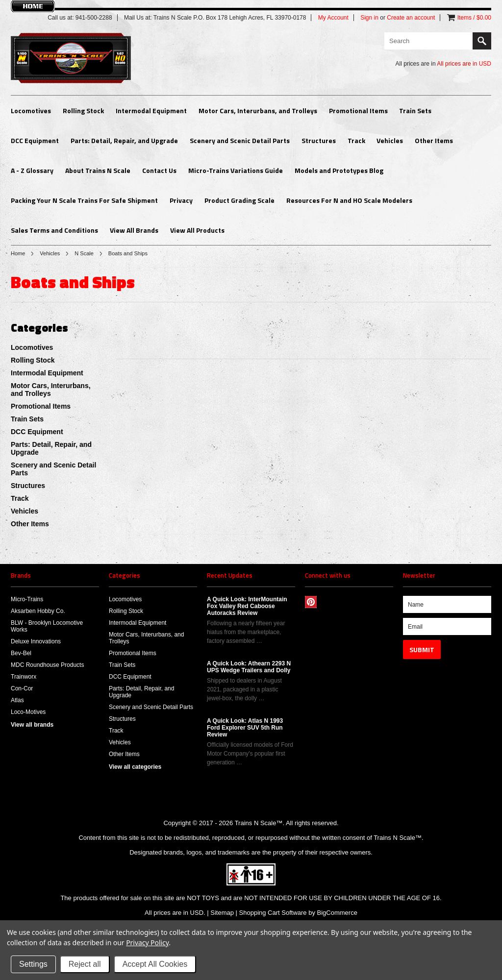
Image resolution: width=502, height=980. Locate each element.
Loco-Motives (28, 712)
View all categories (135, 767)
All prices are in (464, 64)
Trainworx (24, 677)
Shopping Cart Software (273, 913)
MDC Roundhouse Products (47, 665)
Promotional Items (358, 110)
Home (18, 253)
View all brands (32, 725)
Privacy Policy (147, 943)
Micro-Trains (27, 599)
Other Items (434, 140)
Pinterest (311, 602)
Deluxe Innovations (36, 641)
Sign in (369, 18)
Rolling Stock (83, 110)
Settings (33, 964)
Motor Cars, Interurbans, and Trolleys (258, 110)
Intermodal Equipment (151, 110)
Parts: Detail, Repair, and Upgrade (124, 140)
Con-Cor (22, 688)
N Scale (84, 253)
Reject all (85, 964)
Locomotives (31, 110)
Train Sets (415, 110)
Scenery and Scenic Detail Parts (240, 140)
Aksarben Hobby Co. (38, 611)
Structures (319, 140)
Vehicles (390, 140)
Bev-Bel (21, 653)
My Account (333, 18)
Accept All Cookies (155, 964)
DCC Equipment (35, 140)
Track (356, 140)
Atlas (17, 700)
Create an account (411, 18)
